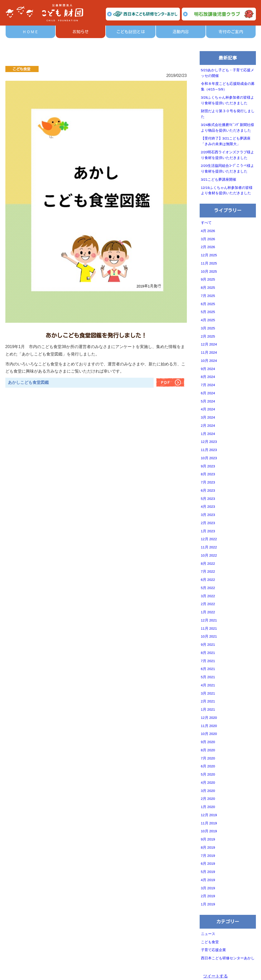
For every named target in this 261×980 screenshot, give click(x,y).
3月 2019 (208, 888)
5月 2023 (208, 499)
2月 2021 (208, 701)
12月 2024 (209, 344)
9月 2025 (208, 279)
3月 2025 (208, 328)
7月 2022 (208, 572)
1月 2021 (208, 710)
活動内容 (181, 32)
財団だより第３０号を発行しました (228, 114)
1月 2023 (208, 531)
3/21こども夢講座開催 (219, 180)
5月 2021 (208, 677)
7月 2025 (208, 296)
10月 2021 (209, 636)
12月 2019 (209, 815)
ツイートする (215, 976)
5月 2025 (208, 312)
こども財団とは (131, 32)
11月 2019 (209, 823)
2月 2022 (208, 604)
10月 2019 (209, 831)
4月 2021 (208, 685)
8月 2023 (208, 474)
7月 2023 (208, 482)
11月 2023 (209, 450)
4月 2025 (208, 320)
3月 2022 (208, 596)
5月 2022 (208, 588)
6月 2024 (208, 393)
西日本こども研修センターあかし (228, 958)
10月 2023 (209, 458)
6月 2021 (208, 669)
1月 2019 (208, 904)
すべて (206, 223)
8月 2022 (208, 564)
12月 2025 (209, 255)
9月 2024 (208, 369)
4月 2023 (208, 507)
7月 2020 (208, 758)
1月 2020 (208, 807)
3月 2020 (208, 791)
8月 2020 (208, 750)
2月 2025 (208, 336)
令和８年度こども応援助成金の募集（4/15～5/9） (228, 87)
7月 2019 (208, 856)
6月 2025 (208, 304)
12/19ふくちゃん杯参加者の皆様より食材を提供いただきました (227, 191)
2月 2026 (208, 247)
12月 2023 (209, 442)
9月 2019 (208, 839)
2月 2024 (208, 426)
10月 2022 (209, 555)
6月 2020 (208, 766)
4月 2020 (208, 783)
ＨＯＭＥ (30, 32)
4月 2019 (208, 880)
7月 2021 (208, 661)
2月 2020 (208, 799)
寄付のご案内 (231, 32)
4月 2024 (208, 409)
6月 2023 (208, 491)
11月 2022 (209, 547)
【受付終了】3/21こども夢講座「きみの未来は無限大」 (226, 141)
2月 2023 (208, 523)
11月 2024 (209, 353)
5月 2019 (208, 872)
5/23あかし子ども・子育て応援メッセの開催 (228, 73)
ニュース (208, 934)
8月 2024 (208, 377)
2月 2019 (208, 896)
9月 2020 (208, 742)
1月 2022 (208, 612)
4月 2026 (208, 231)
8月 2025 (208, 288)
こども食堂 (210, 942)
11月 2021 (209, 629)
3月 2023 (208, 515)
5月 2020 (208, 774)
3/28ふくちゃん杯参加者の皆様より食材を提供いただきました (228, 100)
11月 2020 (209, 726)
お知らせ (81, 32)
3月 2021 (208, 693)
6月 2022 (208, 580)
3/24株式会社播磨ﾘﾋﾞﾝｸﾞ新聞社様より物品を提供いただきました (228, 128)
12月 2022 (209, 539)
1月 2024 (208, 434)
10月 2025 (209, 272)
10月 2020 (209, 734)
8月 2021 (208, 653)
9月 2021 (208, 645)
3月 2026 (208, 239)
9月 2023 (208, 466)
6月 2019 (208, 864)
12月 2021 (209, 620)
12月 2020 (209, 718)
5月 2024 (208, 401)
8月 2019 (208, 848)
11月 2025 (209, 263)
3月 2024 (208, 417)
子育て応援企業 (213, 950)
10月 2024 (209, 361)
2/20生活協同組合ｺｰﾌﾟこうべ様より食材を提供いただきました (228, 169)
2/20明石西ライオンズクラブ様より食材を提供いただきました (228, 155)
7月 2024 (208, 385)
